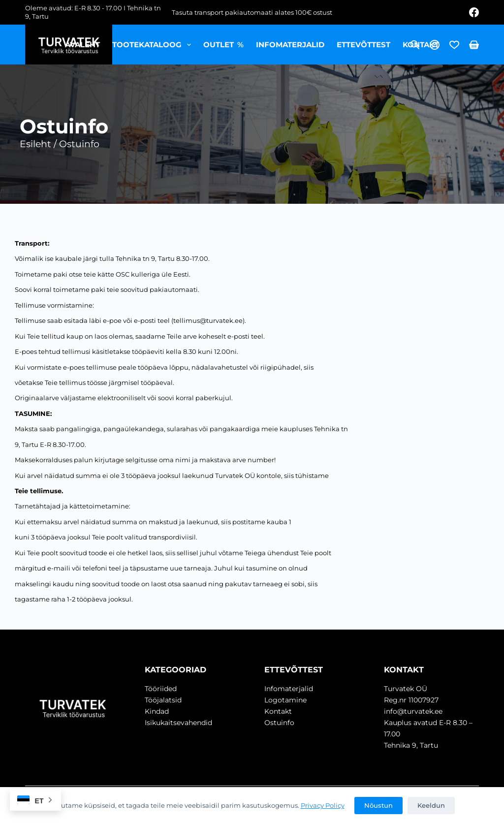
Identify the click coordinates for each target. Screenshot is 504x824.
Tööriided (161, 689)
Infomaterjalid (290, 45)
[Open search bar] (415, 45)
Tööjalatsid (163, 700)
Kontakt (421, 45)
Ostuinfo (279, 723)
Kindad (157, 711)
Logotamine (285, 700)
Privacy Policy (323, 805)
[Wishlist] (454, 45)
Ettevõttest (363, 45)
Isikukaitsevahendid (178, 723)
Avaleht (82, 45)
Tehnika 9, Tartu (411, 745)
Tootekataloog (154, 45)
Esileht (35, 144)
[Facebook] (474, 12)
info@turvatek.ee (413, 711)
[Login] (435, 45)
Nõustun (378, 805)
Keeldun (431, 805)
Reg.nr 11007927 (411, 700)
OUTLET (224, 45)
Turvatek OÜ (406, 689)
